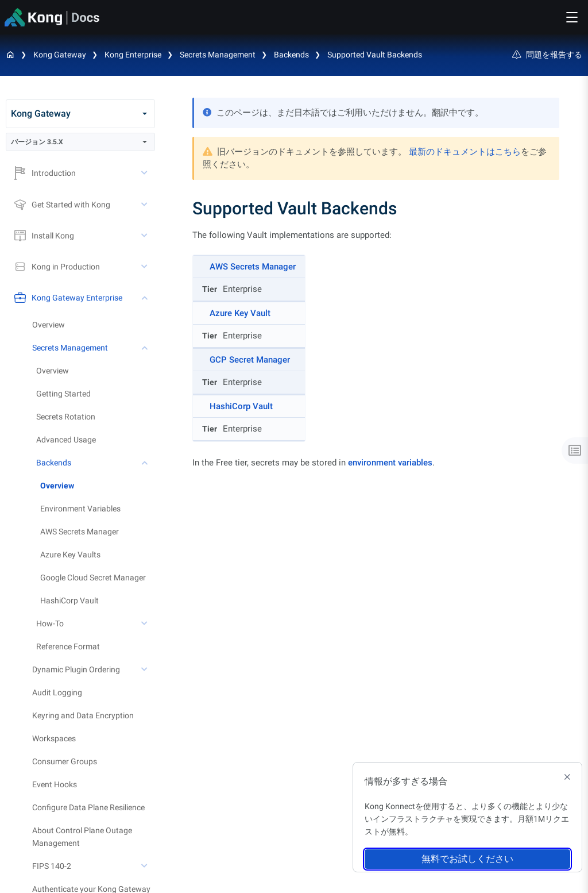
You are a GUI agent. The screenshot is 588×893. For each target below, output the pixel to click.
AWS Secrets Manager (80, 532)
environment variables (390, 463)
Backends (291, 55)
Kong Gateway (60, 55)
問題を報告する (547, 55)
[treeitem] (98, 486)
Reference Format (68, 646)
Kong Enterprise (133, 55)
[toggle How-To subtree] (145, 623)
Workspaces (54, 738)
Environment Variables (80, 509)
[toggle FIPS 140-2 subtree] (145, 866)
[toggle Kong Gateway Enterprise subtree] (145, 298)
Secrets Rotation (66, 417)
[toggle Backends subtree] (145, 463)
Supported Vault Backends (375, 55)
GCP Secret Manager (250, 360)
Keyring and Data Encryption (83, 715)
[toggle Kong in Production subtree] (145, 267)
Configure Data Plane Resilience (88, 807)
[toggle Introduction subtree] (145, 173)
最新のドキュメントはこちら (465, 152)
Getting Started (63, 394)
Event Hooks (55, 784)
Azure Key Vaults (70, 555)
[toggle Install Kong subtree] (145, 236)
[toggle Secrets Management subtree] (145, 348)
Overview (49, 325)
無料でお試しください (467, 859)
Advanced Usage (66, 440)
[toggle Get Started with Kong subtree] (145, 205)
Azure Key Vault (240, 313)
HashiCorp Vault (69, 601)
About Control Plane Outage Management (82, 837)
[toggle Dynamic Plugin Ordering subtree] (145, 669)
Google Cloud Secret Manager (93, 578)
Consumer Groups (65, 761)
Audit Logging (57, 692)
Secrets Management (218, 55)
